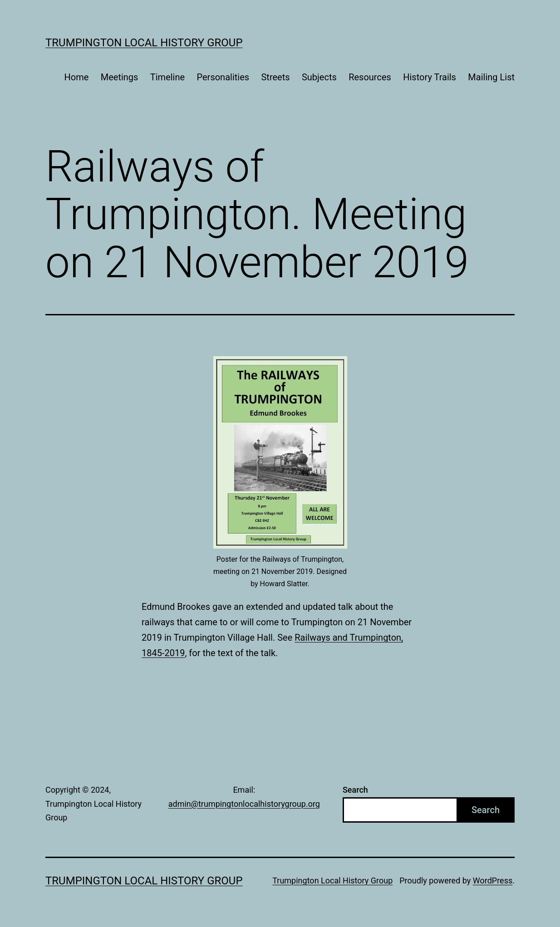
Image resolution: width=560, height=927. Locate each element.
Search (355, 790)
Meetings (120, 77)
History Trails (430, 77)
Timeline (167, 77)
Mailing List (491, 77)
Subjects (319, 77)
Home (77, 77)
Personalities (223, 77)
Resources (370, 77)
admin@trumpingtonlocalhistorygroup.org (244, 804)
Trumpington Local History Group (144, 43)
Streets (275, 77)
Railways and (322, 638)
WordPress (493, 880)
